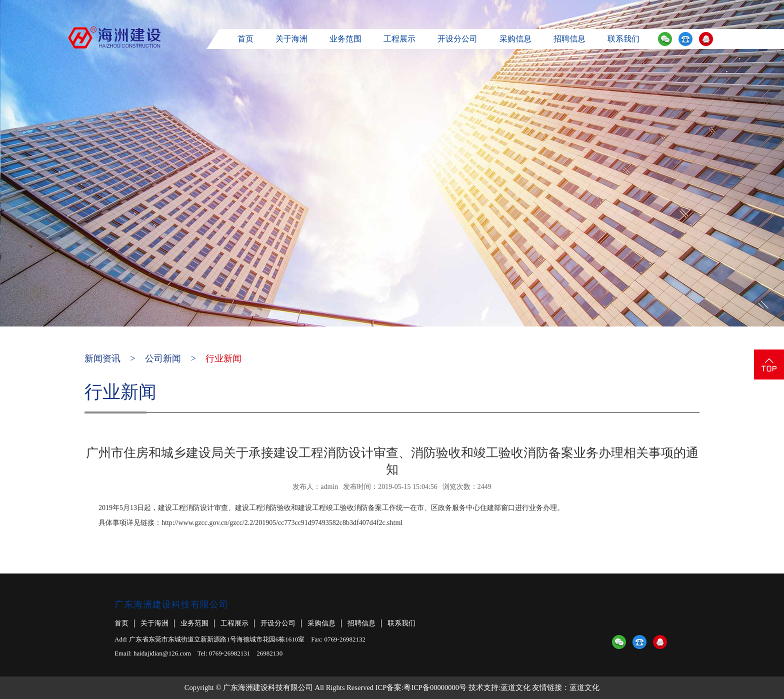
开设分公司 (457, 39)
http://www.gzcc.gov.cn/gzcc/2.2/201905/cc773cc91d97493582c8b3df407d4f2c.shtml (282, 523)
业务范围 (345, 39)
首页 (245, 39)
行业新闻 (223, 358)
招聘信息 (569, 39)
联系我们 (623, 39)
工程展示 (399, 39)
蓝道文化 (515, 687)
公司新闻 (163, 358)
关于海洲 (291, 39)
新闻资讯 (102, 358)
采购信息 (515, 39)
